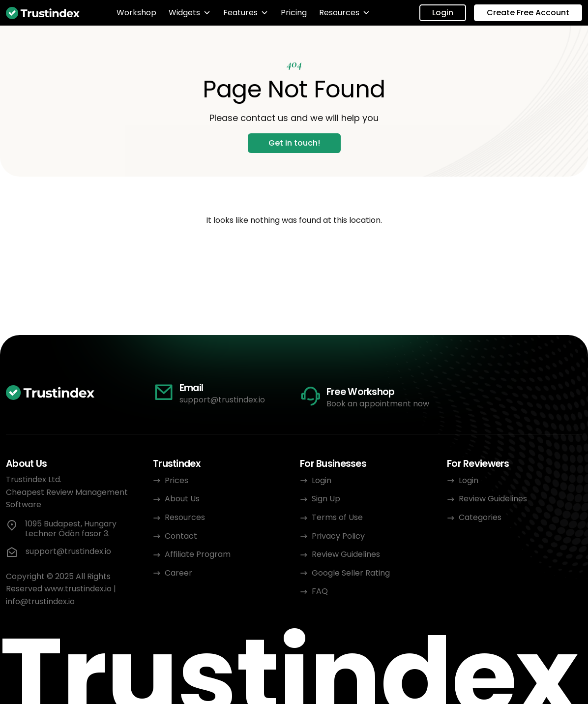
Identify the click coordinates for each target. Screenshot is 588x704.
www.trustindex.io (78, 589)
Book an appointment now (378, 404)
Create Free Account (528, 13)
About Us (182, 499)
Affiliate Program (198, 554)
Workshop (136, 13)
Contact (181, 536)
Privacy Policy (339, 536)
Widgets (190, 13)
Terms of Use (337, 517)
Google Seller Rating (351, 573)
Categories (480, 517)
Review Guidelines (346, 554)
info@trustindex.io (40, 601)
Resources (345, 13)
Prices (176, 480)
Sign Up (326, 499)
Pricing (294, 13)
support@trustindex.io (222, 400)
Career (178, 573)
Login (443, 13)
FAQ (320, 591)
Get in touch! (294, 143)
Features (246, 13)
